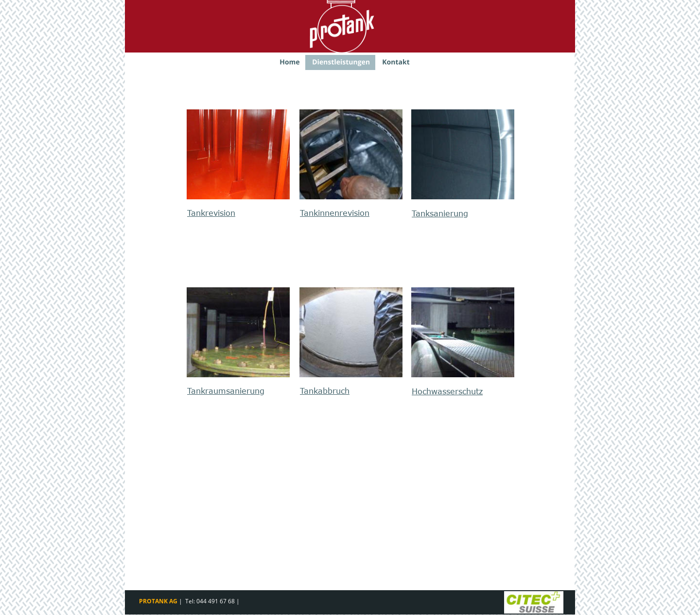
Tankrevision (211, 213)
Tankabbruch (325, 391)
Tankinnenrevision (335, 213)
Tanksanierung (440, 213)
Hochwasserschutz (447, 391)
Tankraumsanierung (226, 391)
